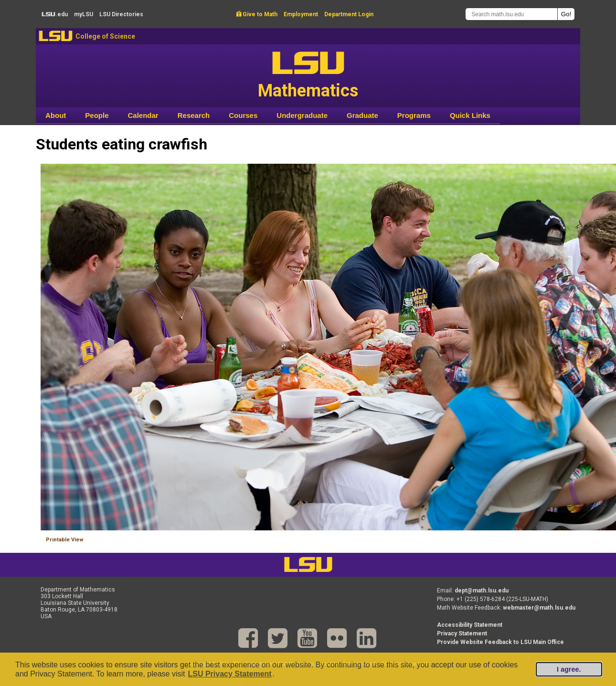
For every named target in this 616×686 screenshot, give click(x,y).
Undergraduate (302, 115)
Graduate (362, 115)
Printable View (65, 540)
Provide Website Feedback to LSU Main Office (500, 642)
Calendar (143, 115)
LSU (56, 36)
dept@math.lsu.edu (482, 591)
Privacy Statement (462, 633)
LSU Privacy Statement (229, 674)
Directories (121, 14)
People (97, 115)
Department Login (349, 14)
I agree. (569, 669)
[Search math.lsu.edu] (511, 14)
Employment (301, 14)
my (84, 14)
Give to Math (257, 14)
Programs (414, 115)
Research (194, 115)
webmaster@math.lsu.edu (539, 608)
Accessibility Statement (470, 625)
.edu (55, 14)
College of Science (105, 36)
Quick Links (470, 115)
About (56, 115)
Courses (243, 115)
